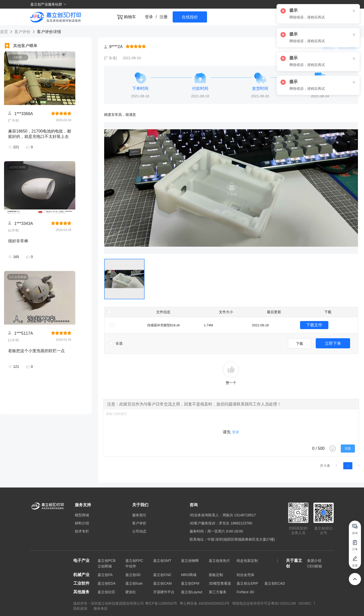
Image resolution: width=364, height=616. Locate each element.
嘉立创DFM (190, 583)
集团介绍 (314, 561)
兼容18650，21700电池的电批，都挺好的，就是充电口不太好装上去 (40, 134)
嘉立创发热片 (219, 561)
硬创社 (131, 592)
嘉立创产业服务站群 (49, 4)
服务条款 (101, 608)
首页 (5, 32)
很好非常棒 (18, 241)
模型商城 (82, 515)
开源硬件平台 (164, 592)
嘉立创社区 (106, 592)
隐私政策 (81, 608)
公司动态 (139, 531)
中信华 (131, 566)
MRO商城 (189, 575)
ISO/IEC (305, 603)
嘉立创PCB (107, 561)
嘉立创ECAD (275, 583)
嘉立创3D (133, 575)
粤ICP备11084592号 (161, 603)
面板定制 (216, 575)
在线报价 (190, 17)
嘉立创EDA (107, 583)
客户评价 (22, 32)
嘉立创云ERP (247, 583)
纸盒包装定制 (247, 561)
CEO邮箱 (314, 566)
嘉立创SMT (162, 561)
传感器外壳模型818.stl (163, 325)
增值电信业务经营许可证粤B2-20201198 (264, 603)
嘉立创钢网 (190, 561)
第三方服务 (218, 592)
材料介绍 (82, 523)
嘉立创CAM (162, 583)
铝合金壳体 (245, 575)
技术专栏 (82, 531)
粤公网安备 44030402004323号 (205, 603)
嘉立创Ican (134, 583)
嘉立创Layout (192, 592)
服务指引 (139, 515)
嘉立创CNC (162, 575)
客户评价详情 (48, 32)
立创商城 (105, 566)
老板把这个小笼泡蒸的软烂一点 (36, 351)
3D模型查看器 (220, 583)
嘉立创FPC (134, 561)
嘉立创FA (105, 575)
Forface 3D (245, 592)
